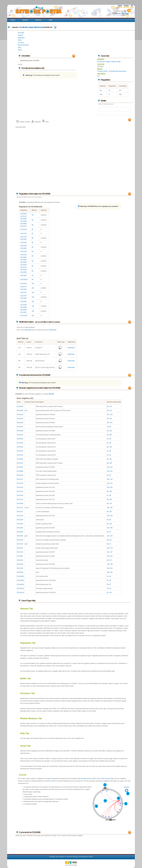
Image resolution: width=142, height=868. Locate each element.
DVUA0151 (24, 316)
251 (111, 556)
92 (110, 475)
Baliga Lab (54, 857)
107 (111, 552)
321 (111, 540)
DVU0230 (24, 284)
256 (111, 499)
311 (111, 483)
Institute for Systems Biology (68, 857)
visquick (49, 779)
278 (111, 548)
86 (110, 520)
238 (111, 415)
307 (111, 560)
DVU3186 (24, 305)
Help (51, 20)
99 (108, 419)
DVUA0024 (24, 280)
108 (111, 516)
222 (111, 467)
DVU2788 (24, 246)
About (120, 6)
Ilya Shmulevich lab (84, 779)
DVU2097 (24, 239)
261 (111, 423)
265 (111, 508)
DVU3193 (24, 251)
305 (111, 435)
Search (25, 20)
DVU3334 (24, 275)
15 (109, 90)
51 (108, 495)
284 (111, 512)
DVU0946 (24, 224)
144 (111, 479)
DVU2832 (24, 289)
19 (108, 427)
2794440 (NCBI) (103, 71)
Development (83, 857)
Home (13, 20)
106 (101, 94)
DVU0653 (24, 214)
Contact (126, 6)
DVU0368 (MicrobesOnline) (118, 71)
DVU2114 (24, 216)
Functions (21, 43)
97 (110, 532)
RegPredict (28, 330)
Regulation (21, 38)
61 (108, 439)
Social (20, 50)
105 (108, 536)
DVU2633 (24, 221)
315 (111, 411)
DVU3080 (24, 302)
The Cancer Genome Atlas (106, 779)
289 (111, 487)
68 (101, 90)
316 (111, 406)
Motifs (20, 40)
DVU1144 (24, 293)
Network (20, 35)
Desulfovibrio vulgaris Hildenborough (31, 27)
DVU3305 (24, 298)
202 (111, 471)
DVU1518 (24, 229)
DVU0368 (21, 33)
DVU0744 (24, 287)
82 (108, 524)
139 (111, 447)
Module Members (23, 45)
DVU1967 (24, 312)
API (132, 6)
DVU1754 (24, 234)
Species (38, 20)
